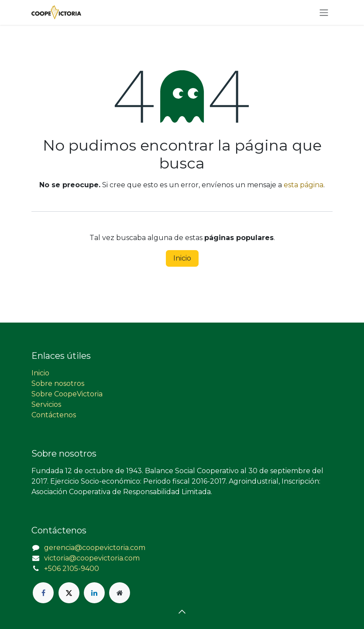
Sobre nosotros (58, 383)
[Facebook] (43, 593)
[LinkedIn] (94, 593)
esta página (304, 185)
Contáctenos (54, 415)
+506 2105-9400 (72, 569)
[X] (69, 593)
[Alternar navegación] (324, 12)
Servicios (46, 404)
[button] (182, 612)
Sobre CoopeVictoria (67, 394)
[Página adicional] (120, 593)
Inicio (182, 258)
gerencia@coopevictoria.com (95, 548)
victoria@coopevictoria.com (92, 558)
